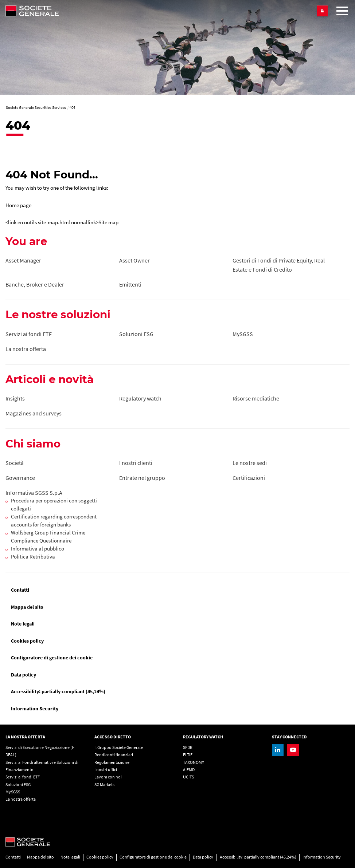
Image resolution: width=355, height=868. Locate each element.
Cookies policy (27, 641)
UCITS (188, 777)
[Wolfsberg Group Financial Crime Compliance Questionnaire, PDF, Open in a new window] (59, 537)
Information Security (35, 709)
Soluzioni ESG (18, 784)
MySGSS (13, 792)
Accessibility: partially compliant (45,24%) (58, 691)
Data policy (24, 675)
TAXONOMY (194, 762)
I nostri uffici (106, 770)
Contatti (20, 590)
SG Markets (104, 784)
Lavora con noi (108, 777)
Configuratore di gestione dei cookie (52, 658)
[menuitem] (177, 590)
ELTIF (188, 755)
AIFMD (189, 770)
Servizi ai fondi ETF (23, 777)
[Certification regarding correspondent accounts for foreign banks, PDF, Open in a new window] (59, 521)
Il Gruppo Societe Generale (119, 747)
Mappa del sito (27, 607)
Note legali (23, 624)
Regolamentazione (112, 762)
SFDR (188, 747)
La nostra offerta (21, 799)
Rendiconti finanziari (114, 755)
